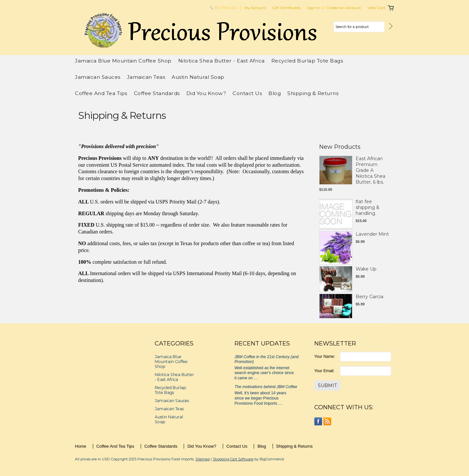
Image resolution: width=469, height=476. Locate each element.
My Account (255, 8)
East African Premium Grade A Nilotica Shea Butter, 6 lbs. (370, 170)
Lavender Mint (372, 234)
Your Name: (325, 357)
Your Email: (324, 371)
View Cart (377, 8)
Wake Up (366, 269)
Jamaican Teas (146, 77)
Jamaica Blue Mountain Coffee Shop (123, 61)
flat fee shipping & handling (368, 207)
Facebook (318, 421)
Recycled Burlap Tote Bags (307, 61)
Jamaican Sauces (98, 77)
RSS (327, 421)
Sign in (313, 8)
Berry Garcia (370, 297)
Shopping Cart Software (233, 459)
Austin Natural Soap (198, 77)
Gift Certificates (287, 8)
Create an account (344, 8)
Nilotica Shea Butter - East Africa (221, 61)
